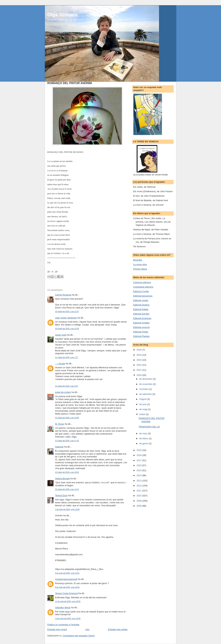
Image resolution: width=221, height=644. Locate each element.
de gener (144, 443)
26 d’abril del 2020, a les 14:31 (67, 489)
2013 (139, 481)
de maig (144, 409)
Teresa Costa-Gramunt (66, 593)
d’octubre (144, 389)
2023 (139, 360)
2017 (139, 460)
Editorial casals (141, 300)
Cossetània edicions (143, 287)
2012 (139, 486)
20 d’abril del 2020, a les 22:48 (67, 329)
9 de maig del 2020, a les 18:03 (67, 587)
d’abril (143, 414)
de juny (143, 404)
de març (144, 433)
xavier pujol (61, 335)
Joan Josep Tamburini (66, 318)
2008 (139, 506)
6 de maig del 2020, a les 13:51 (67, 573)
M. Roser (60, 424)
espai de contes (63, 392)
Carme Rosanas (63, 295)
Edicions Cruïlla (141, 291)
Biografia (138, 260)
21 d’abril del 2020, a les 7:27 (66, 357)
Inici (87, 629)
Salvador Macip (63, 607)
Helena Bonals (62, 479)
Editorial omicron (141, 327)
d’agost (143, 399)
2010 (139, 496)
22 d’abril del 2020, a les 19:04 (67, 472)
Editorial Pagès (141, 332)
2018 (139, 455)
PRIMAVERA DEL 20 (149, 427)
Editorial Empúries (142, 318)
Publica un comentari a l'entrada (63, 625)
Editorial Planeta (141, 336)
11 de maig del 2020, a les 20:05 (68, 601)
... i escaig (60, 364)
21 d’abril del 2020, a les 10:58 (67, 418)
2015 (139, 470)
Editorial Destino (141, 305)
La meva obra (140, 264)
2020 (139, 375)
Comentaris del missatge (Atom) (79, 636)
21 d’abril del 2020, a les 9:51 (66, 386)
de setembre (146, 394)
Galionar (59, 447)
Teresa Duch (61, 495)
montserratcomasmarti (66, 579)
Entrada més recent (57, 629)
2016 (139, 465)
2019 (139, 450)
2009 (139, 501)
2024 (139, 355)
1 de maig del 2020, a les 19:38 (67, 509)
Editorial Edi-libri (141, 314)
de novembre (146, 384)
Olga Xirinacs (62, 15)
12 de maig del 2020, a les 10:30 (68, 619)
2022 (139, 365)
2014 (139, 475)
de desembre (146, 379)
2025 (139, 350)
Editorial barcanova (143, 296)
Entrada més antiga (118, 629)
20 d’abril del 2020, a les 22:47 (67, 312)
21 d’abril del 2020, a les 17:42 (67, 441)
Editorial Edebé (141, 309)
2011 (139, 491)
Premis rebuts (140, 269)
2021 (139, 370)
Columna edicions (142, 282)
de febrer (144, 438)
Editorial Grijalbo (141, 323)
